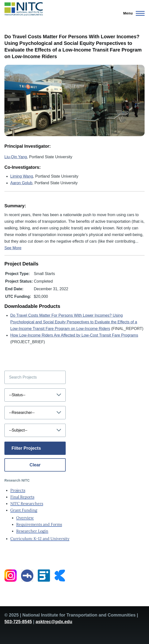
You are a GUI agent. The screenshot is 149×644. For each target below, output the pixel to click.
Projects (18, 490)
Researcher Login (32, 531)
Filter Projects (26, 448)
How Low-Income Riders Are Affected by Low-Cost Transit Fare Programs (74, 335)
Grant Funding (24, 510)
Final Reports (22, 497)
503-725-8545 (18, 622)
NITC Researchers (27, 503)
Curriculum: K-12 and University (40, 539)
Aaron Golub (21, 183)
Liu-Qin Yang (16, 157)
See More (13, 248)
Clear (35, 465)
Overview (25, 518)
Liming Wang (22, 176)
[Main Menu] (132, 13)
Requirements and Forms (39, 524)
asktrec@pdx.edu (54, 622)
